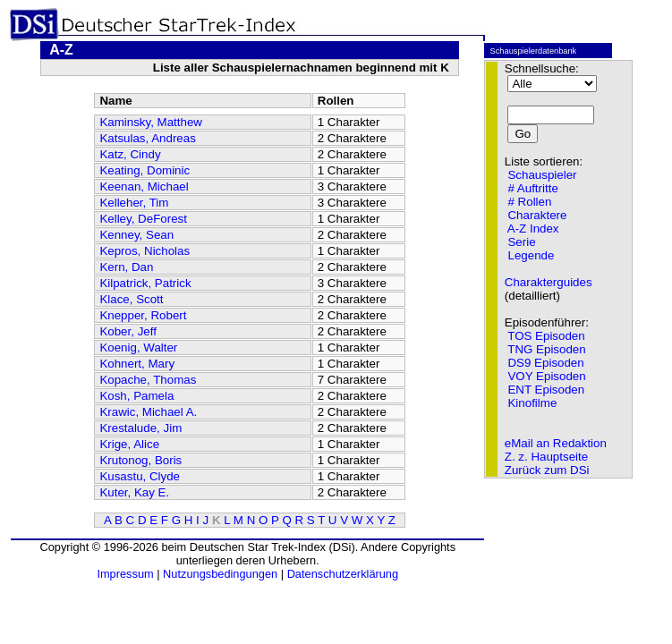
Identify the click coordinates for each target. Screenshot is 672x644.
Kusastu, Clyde (140, 476)
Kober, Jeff (128, 331)
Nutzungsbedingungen (220, 574)
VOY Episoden (546, 376)
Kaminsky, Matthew (151, 122)
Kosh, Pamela (136, 396)
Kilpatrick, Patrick (145, 283)
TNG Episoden (546, 349)
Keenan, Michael (144, 186)
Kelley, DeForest (143, 219)
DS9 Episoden (545, 363)
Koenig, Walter (138, 347)
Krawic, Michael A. (148, 412)
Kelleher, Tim (134, 203)
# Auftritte (532, 188)
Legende (531, 255)
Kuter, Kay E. (134, 492)
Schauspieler (542, 175)
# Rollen (529, 202)
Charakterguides (549, 282)
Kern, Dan (126, 267)
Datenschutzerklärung (343, 574)
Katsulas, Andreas (147, 138)
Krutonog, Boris (140, 460)
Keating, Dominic (145, 170)
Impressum (125, 574)
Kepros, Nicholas (145, 251)
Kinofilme (532, 403)
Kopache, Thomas (148, 380)
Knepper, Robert (143, 315)
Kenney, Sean (136, 235)
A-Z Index (533, 229)
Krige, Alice (129, 444)
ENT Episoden (546, 390)
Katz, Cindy (130, 154)
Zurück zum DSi (547, 470)
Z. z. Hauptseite (546, 457)
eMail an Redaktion (556, 443)
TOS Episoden (546, 336)
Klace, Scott (131, 299)
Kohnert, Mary (137, 364)
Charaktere (537, 215)
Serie (521, 242)
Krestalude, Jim (140, 428)
